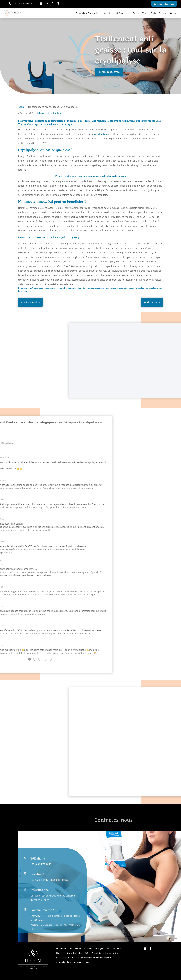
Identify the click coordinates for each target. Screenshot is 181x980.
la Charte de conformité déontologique (93, 957)
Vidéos (145, 13)
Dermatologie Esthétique (114, 13)
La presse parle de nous (164, 4)
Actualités (163, 13)
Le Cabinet (135, 13)
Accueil (22, 107)
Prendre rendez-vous (109, 72)
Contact (173, 13)
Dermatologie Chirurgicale (87, 13)
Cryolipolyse (55, 113)
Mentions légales (81, 962)
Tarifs (153, 13)
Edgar (70, 962)
